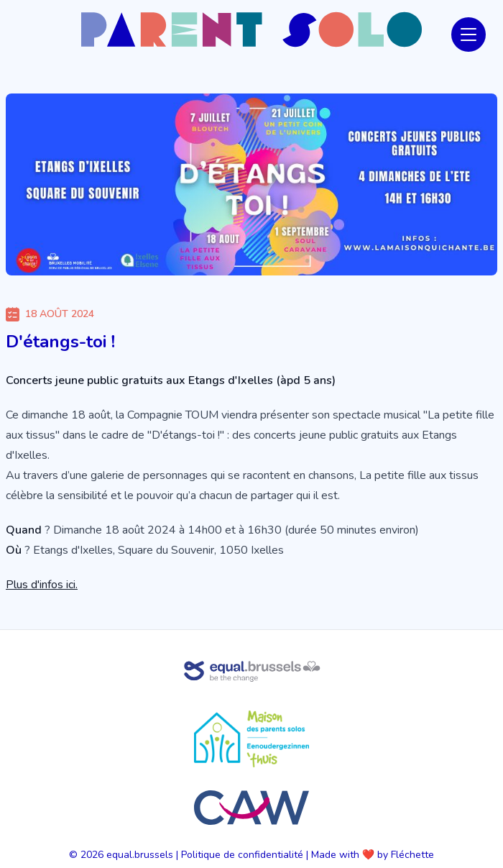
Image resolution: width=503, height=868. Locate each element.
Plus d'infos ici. (42, 585)
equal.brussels (140, 855)
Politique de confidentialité (242, 855)
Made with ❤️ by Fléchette (373, 855)
